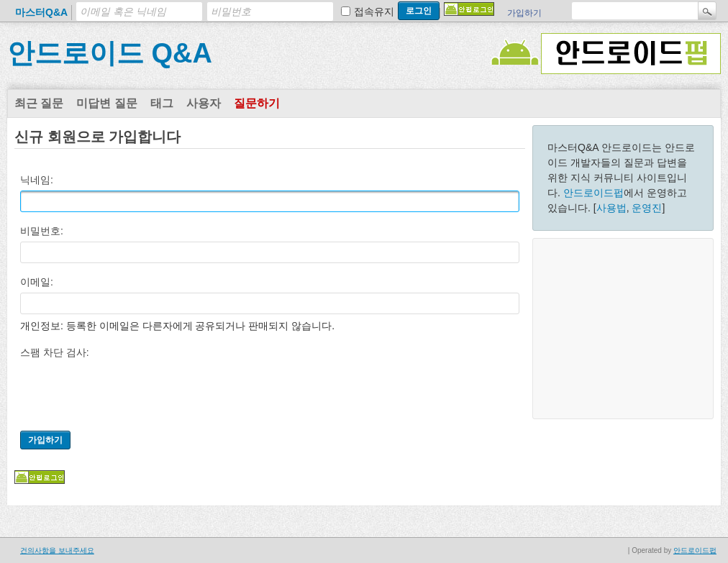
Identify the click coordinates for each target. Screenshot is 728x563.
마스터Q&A (41, 12)
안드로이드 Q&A (110, 53)
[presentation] (129, 391)
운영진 (647, 208)
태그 (162, 103)
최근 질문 (39, 103)
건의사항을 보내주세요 (57, 550)
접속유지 (374, 12)
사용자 (204, 103)
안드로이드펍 (593, 193)
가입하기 (524, 13)
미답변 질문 (106, 103)
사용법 (611, 208)
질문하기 (257, 103)
